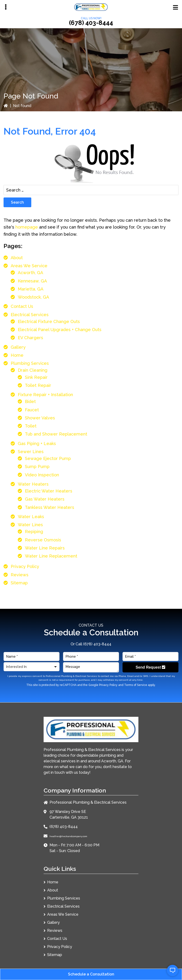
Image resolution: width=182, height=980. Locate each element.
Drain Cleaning (33, 370)
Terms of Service (136, 685)
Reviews (20, 575)
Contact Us (22, 306)
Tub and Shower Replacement (56, 434)
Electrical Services (30, 315)
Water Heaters (33, 484)
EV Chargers (30, 338)
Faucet (32, 410)
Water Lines (30, 525)
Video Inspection (42, 475)
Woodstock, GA (33, 297)
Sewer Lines (31, 452)
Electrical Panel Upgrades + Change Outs (60, 330)
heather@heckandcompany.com (68, 836)
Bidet (30, 401)
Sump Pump (37, 467)
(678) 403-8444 (91, 23)
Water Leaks (31, 517)
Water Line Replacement (51, 556)
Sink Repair (36, 377)
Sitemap (19, 583)
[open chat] (173, 971)
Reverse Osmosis (43, 540)
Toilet (31, 426)
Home (17, 355)
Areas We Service (29, 266)
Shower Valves (40, 418)
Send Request (150, 667)
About (17, 258)
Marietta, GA (31, 289)
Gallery (18, 347)
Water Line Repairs (45, 548)
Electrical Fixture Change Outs (49, 321)
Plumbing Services (30, 363)
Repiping (34, 532)
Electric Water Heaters (49, 491)
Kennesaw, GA (32, 281)
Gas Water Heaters (45, 499)
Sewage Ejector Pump (48, 458)
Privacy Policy (25, 566)
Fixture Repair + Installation (45, 395)
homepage (27, 227)
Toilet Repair (38, 385)
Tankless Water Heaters (50, 507)
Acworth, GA (30, 273)
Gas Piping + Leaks (37, 443)
